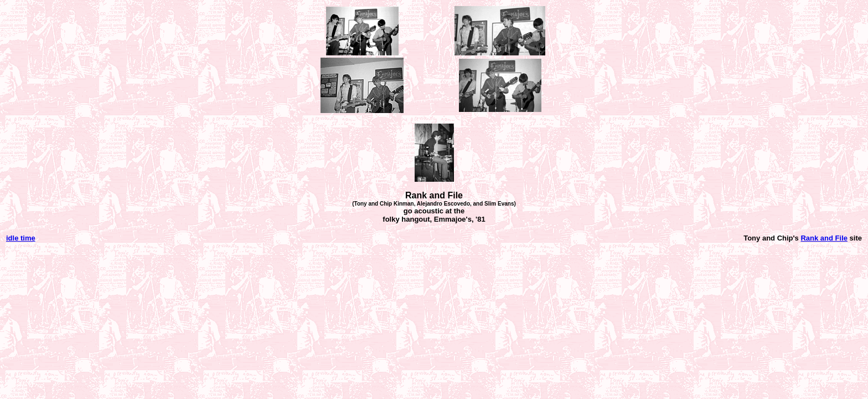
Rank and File (824, 238)
